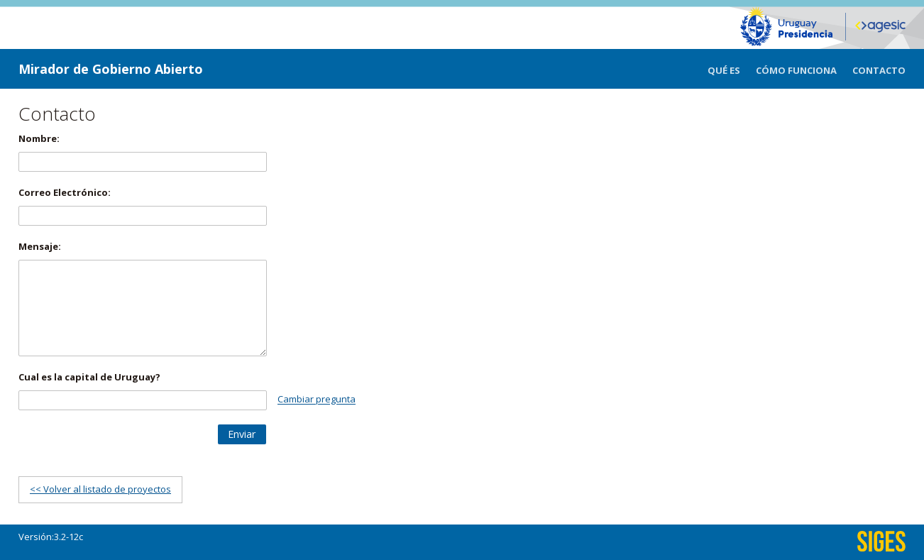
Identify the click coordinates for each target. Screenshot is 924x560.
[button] (242, 434)
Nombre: (39, 138)
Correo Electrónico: (65, 192)
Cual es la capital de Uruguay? (89, 377)
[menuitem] (732, 69)
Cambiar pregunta (317, 400)
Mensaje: (40, 246)
